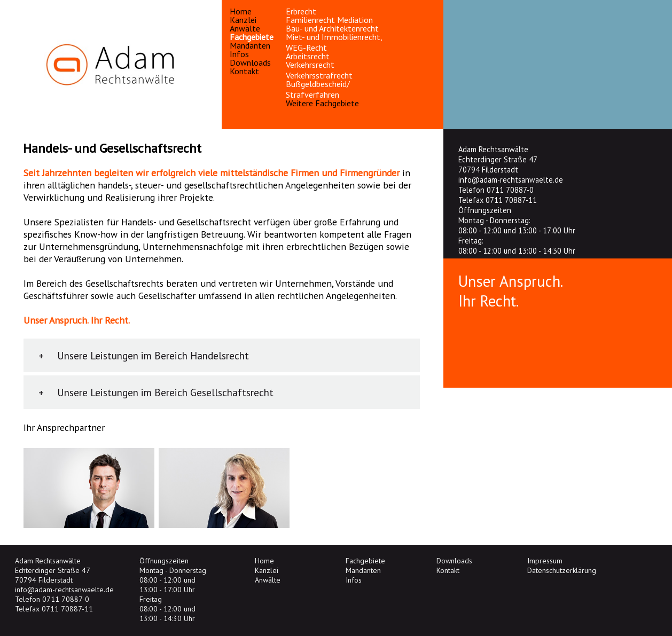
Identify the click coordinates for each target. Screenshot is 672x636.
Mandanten (250, 45)
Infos (239, 54)
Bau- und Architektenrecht (332, 28)
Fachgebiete (252, 37)
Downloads (250, 62)
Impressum (545, 561)
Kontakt (244, 71)
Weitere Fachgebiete (322, 103)
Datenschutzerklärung (562, 570)
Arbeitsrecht (308, 56)
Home (241, 11)
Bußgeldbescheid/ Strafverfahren (318, 89)
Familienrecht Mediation (329, 20)
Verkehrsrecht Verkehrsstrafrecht (319, 70)
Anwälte (245, 28)
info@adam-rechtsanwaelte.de (511, 180)
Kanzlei (243, 20)
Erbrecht (301, 11)
